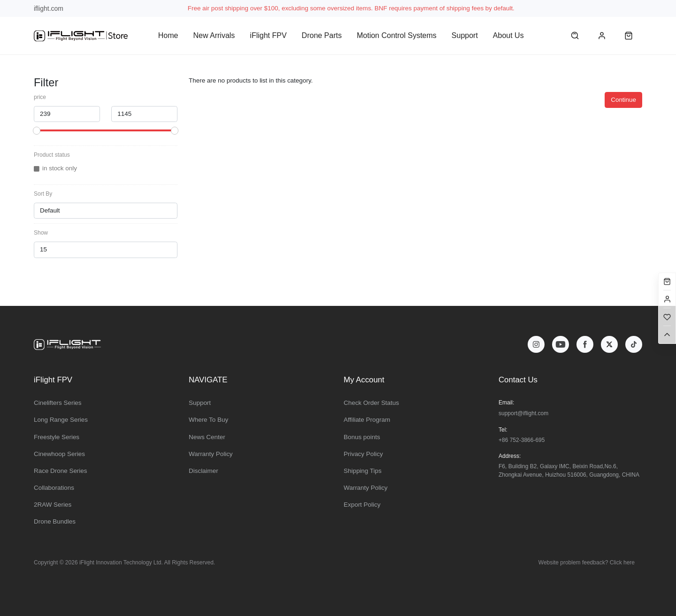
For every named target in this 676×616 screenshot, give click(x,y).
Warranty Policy (211, 454)
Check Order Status (371, 403)
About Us (508, 35)
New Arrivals (214, 35)
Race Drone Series (61, 471)
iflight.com (49, 8)
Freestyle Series (57, 437)
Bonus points (362, 437)
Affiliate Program (367, 420)
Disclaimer (204, 471)
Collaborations (54, 488)
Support (465, 35)
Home (168, 35)
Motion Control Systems (397, 35)
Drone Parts (322, 35)
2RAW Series (53, 505)
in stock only (60, 168)
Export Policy (362, 505)
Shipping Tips (363, 471)
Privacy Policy (363, 454)
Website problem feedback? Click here (587, 563)
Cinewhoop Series (59, 454)
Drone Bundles (55, 521)
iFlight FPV (268, 35)
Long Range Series (61, 420)
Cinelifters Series (58, 403)
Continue (623, 100)
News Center (207, 437)
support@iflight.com (523, 413)
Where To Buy (208, 420)
